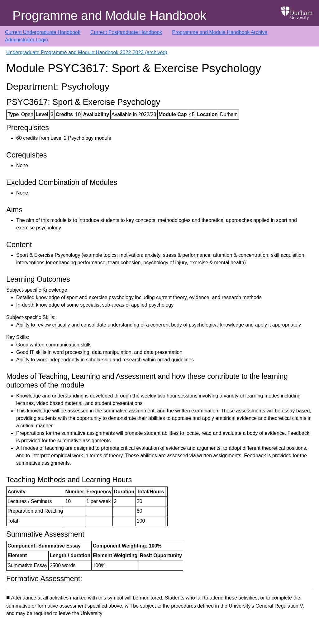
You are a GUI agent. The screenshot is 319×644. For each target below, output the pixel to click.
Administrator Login (26, 40)
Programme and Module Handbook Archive (220, 32)
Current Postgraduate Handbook (126, 32)
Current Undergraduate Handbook (43, 32)
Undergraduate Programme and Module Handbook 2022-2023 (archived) (87, 52)
